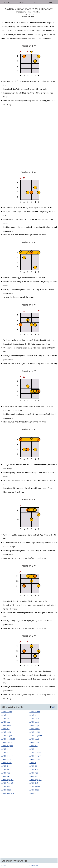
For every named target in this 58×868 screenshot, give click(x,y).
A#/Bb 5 (33, 715)
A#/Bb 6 (33, 763)
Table (53, 707)
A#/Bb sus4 (6, 725)
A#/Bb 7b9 (34, 773)
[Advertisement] (29, 139)
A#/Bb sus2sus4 (8, 793)
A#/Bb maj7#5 (7, 746)
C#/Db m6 (34, 866)
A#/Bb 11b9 (34, 790)
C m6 (4, 866)
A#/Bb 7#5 (6, 773)
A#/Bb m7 (5, 729)
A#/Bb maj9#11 (36, 735)
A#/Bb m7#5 (7, 763)
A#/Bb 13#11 (35, 786)
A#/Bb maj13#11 (8, 739)
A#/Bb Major (7, 712)
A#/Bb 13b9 (6, 790)
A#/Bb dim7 (34, 719)
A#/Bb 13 (5, 769)
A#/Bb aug (6, 722)
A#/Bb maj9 (6, 732)
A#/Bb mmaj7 (35, 756)
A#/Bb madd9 (35, 752)
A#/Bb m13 (6, 752)
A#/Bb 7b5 (34, 769)
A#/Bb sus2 (34, 722)
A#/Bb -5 (33, 793)
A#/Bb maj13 (7, 735)
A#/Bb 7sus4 (35, 729)
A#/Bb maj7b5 (35, 742)
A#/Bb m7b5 (34, 759)
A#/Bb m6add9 (7, 756)
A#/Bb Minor (35, 712)
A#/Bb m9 (5, 749)
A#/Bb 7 (5, 715)
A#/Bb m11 (34, 749)
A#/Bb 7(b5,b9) (35, 776)
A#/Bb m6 (34, 746)
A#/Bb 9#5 (6, 786)
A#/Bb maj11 (35, 732)
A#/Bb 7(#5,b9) (35, 780)
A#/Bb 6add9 (7, 742)
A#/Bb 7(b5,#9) (7, 780)
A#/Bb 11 (33, 766)
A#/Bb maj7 (34, 725)
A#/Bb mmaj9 (7, 759)
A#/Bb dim (6, 719)
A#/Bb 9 (5, 766)
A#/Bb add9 (34, 739)
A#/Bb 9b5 (34, 783)
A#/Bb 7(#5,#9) (7, 783)
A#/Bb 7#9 (6, 776)
